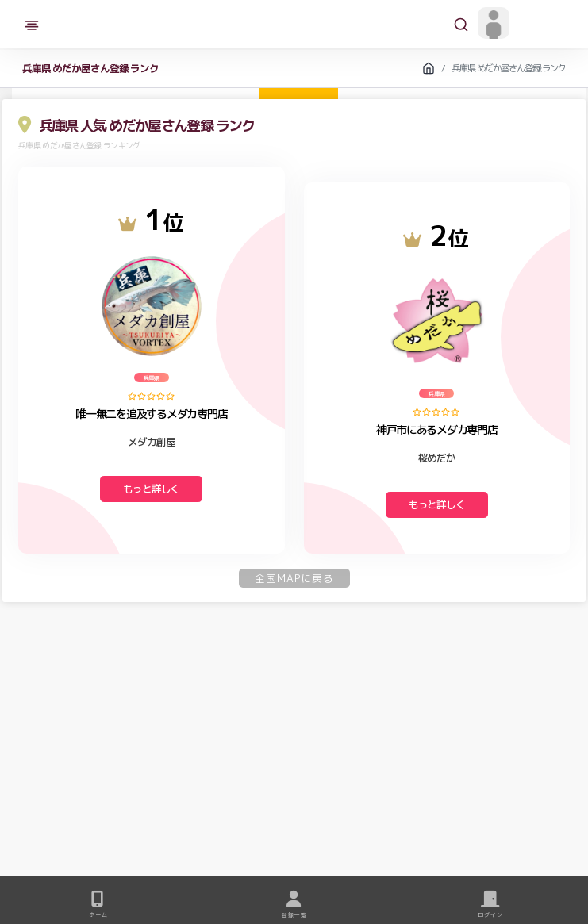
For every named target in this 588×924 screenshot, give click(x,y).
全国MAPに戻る (294, 578)
